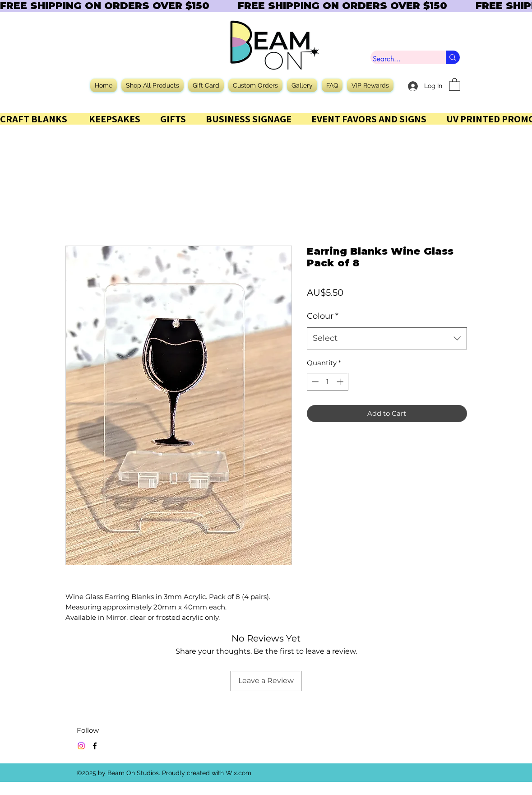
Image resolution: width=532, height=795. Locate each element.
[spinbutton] (327, 382)
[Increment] (341, 382)
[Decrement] (314, 382)
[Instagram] (81, 746)
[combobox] (387, 339)
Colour (323, 316)
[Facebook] (95, 746)
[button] (455, 84)
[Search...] (400, 59)
